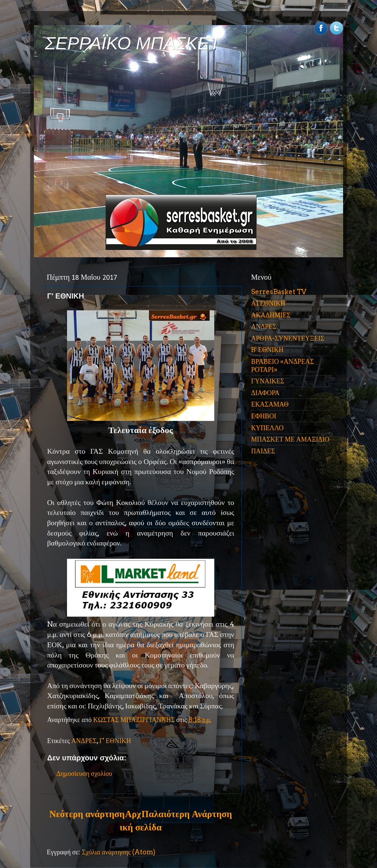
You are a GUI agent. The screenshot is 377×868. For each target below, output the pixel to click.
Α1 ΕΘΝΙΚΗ (268, 303)
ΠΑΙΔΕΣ (263, 451)
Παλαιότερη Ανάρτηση (187, 814)
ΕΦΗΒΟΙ (264, 416)
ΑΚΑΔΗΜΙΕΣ (271, 315)
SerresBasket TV (279, 292)
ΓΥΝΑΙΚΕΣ (268, 381)
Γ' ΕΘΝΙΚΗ (115, 741)
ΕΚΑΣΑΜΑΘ (270, 404)
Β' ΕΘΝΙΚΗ (267, 350)
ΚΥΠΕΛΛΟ (267, 428)
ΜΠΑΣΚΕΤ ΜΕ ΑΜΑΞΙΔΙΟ (290, 439)
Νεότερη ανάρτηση (87, 814)
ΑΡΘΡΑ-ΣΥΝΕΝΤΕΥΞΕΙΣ (288, 338)
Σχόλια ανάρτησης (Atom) (119, 852)
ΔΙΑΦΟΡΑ (265, 393)
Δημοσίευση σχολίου (84, 773)
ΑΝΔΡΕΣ (84, 741)
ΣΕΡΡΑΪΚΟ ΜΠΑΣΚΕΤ (133, 43)
